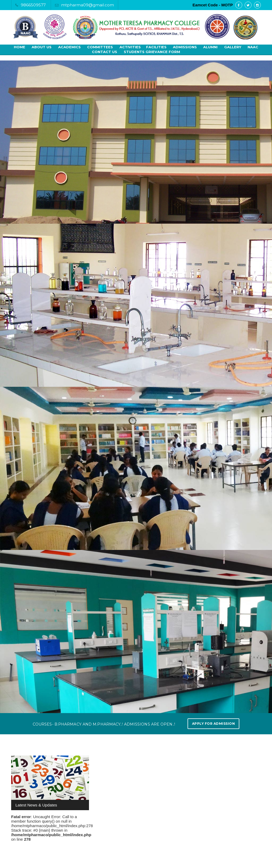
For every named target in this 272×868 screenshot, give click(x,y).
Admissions (185, 47)
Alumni (210, 47)
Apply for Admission (214, 724)
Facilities (156, 47)
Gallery (233, 47)
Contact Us (105, 52)
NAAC (253, 47)
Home (20, 47)
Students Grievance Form (152, 52)
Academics (69, 47)
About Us (42, 47)
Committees (100, 47)
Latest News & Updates (36, 805)
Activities (130, 47)
